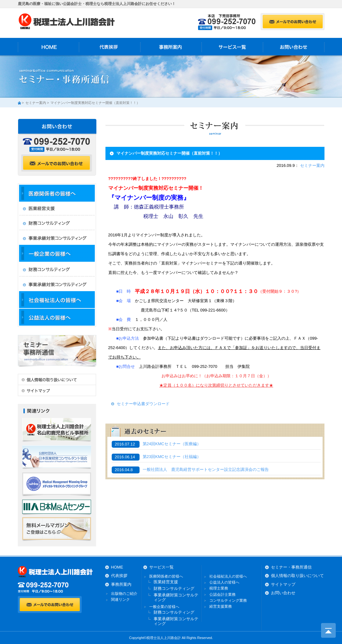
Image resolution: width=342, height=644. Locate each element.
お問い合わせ (294, 47)
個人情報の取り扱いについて (297, 576)
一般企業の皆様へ (164, 607)
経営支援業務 (221, 606)
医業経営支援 (166, 582)
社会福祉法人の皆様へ (228, 576)
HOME (48, 47)
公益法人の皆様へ (224, 582)
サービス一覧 (232, 47)
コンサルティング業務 (228, 600)
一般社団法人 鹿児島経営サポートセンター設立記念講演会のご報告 (206, 470)
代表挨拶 (110, 47)
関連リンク (120, 600)
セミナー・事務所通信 (291, 567)
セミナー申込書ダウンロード (143, 404)
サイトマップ (283, 584)
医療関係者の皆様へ (166, 576)
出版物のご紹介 (124, 594)
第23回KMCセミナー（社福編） (172, 457)
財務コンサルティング (174, 588)
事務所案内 (171, 47)
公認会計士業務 (222, 595)
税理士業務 (219, 588)
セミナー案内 (36, 103)
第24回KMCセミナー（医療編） (174, 444)
